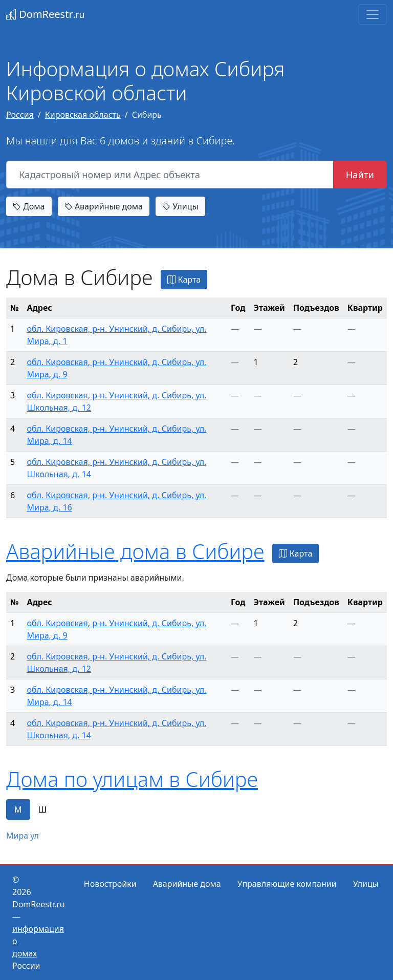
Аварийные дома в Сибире (135, 551)
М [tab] (18, 809)
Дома (29, 206)
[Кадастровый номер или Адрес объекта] (170, 175)
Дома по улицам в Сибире (132, 779)
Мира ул (23, 836)
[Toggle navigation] (373, 14)
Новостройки (110, 884)
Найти (360, 174)
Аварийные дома (104, 206)
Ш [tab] (43, 809)
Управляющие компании (287, 884)
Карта (184, 280)
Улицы (180, 206)
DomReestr (45, 14)
